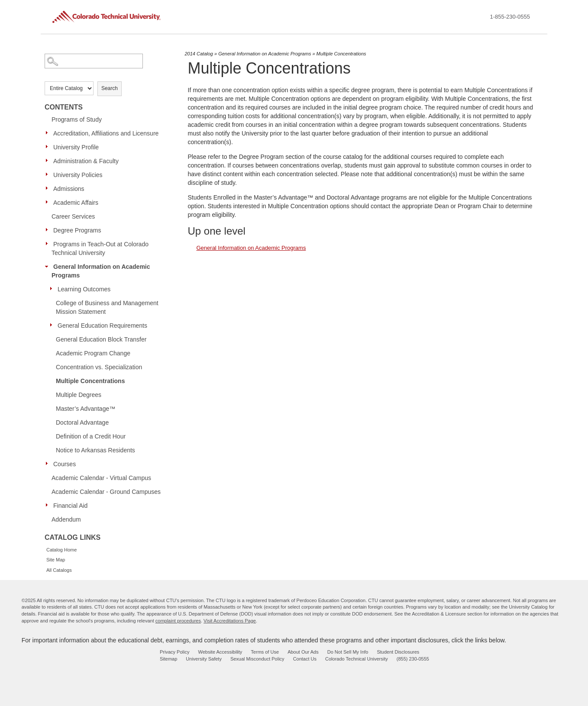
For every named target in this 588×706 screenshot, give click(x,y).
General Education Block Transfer (101, 339)
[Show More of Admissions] (49, 188)
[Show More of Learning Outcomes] (53, 289)
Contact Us (305, 659)
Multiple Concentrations (90, 381)
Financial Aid (70, 506)
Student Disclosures (398, 652)
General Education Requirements (102, 326)
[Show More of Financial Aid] (49, 505)
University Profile (76, 147)
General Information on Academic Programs (101, 271)
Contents (64, 107)
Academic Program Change (93, 353)
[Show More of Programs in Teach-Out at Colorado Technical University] (49, 244)
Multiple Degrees (79, 395)
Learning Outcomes (84, 289)
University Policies (78, 175)
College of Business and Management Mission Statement (107, 307)
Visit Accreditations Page (230, 621)
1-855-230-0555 (510, 17)
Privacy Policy (174, 652)
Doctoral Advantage (82, 422)
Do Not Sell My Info (348, 652)
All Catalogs (59, 570)
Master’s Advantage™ (86, 409)
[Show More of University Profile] (49, 147)
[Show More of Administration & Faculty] (49, 161)
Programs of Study (77, 119)
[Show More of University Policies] (49, 174)
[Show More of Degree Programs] (49, 230)
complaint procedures (178, 621)
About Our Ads (303, 652)
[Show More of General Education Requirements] (53, 325)
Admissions (69, 189)
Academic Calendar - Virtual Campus (101, 478)
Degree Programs (77, 230)
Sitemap (168, 659)
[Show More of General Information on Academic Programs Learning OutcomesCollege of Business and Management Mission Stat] (49, 266)
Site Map (56, 560)
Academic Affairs (76, 203)
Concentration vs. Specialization (99, 367)
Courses (65, 464)
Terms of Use (265, 652)
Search (110, 88)
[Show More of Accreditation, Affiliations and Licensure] (49, 133)
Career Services (73, 216)
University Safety (204, 659)
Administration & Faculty (86, 161)
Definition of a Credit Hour (91, 436)
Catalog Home (61, 550)
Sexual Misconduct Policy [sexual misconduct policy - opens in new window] (257, 659)
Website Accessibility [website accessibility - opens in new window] (220, 652)
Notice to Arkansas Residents (95, 450)
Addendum (66, 519)
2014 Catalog (199, 54)
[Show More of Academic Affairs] (49, 202)
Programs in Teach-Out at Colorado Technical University (100, 248)
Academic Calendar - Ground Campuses (106, 492)
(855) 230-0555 (413, 659)
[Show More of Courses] (49, 464)
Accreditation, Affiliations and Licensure (106, 133)
